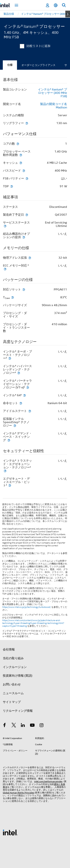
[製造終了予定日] (27, 215)
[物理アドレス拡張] (30, 258)
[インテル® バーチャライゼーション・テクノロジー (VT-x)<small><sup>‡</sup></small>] (28, 387)
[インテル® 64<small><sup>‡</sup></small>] (24, 395)
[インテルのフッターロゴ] (10, 832)
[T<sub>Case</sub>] (13, 297)
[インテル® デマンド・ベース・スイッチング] (9, 440)
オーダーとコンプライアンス (38, 65)
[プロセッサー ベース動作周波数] (21, 155)
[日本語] (56, 5)
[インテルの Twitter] (14, 726)
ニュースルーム (13, 693)
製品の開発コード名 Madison (54, 106)
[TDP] (12, 186)
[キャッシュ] (21, 163)
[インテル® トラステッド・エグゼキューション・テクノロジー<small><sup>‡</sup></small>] (5, 471)
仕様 (10, 65)
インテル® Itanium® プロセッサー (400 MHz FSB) (52, 93)
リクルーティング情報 (18, 711)
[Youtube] (32, 726)
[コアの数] (18, 144)
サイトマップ (12, 702)
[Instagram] (41, 726)
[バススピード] (24, 171)
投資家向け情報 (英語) (18, 676)
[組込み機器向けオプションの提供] (24, 237)
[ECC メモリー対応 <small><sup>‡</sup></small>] (5, 269)
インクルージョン (15, 667)
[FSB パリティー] (27, 178)
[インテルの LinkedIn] (23, 726)
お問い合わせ (12, 684)
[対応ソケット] (24, 289)
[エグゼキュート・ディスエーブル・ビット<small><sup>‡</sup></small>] (10, 485)
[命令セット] (21, 403)
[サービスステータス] (5, 226)
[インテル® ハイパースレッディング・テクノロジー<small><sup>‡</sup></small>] (19, 373)
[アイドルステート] (30, 411)
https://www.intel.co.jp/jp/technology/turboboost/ (27, 607)
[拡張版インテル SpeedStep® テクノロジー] (15, 425)
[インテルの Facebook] (4, 726)
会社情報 (9, 650)
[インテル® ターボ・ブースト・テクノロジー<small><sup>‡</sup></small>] (10, 358)
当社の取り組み (13, 658)
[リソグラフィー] (27, 123)
